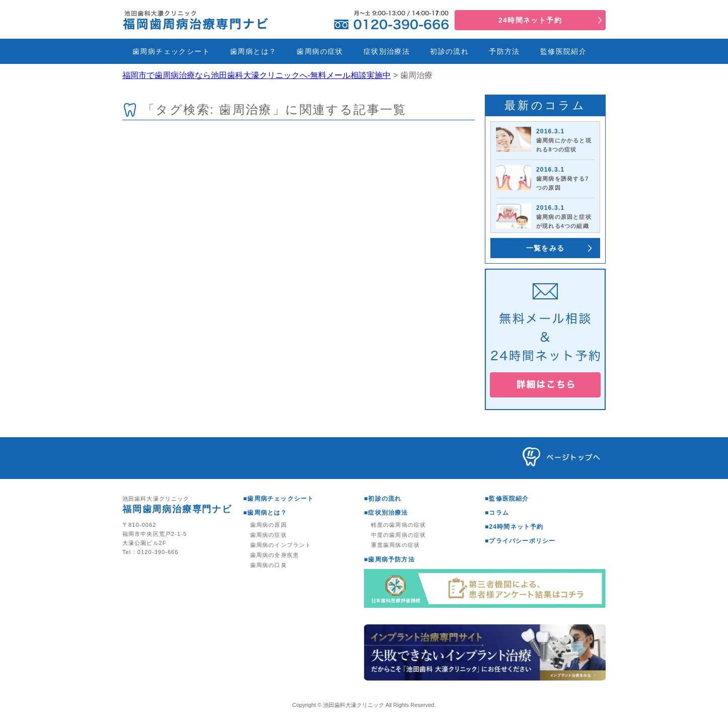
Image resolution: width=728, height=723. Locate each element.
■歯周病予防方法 (389, 559)
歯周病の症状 (320, 51)
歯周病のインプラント (281, 545)
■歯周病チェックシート (278, 499)
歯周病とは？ (253, 51)
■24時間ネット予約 (514, 527)
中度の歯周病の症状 (398, 535)
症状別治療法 (387, 51)
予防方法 (504, 51)
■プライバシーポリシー (520, 541)
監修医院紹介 (563, 51)
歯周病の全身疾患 (275, 555)
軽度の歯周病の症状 (398, 525)
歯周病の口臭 (269, 565)
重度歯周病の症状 (395, 545)
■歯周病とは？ (265, 513)
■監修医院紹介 (507, 499)
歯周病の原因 (269, 525)
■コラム (497, 513)
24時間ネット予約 (530, 20)
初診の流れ (449, 51)
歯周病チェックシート (171, 51)
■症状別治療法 (386, 513)
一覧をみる (545, 248)
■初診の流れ (383, 499)
